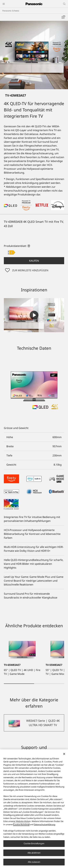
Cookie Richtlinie (21, 824)
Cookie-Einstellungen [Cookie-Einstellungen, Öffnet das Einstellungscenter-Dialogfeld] (34, 843)
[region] (34, 809)
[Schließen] (64, 754)
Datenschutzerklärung (45, 824)
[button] (34, 261)
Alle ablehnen (34, 853)
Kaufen (34, 261)
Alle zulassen (34, 862)
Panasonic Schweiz (11, 11)
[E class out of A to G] (11, 252)
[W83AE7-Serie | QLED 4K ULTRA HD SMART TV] (34, 723)
